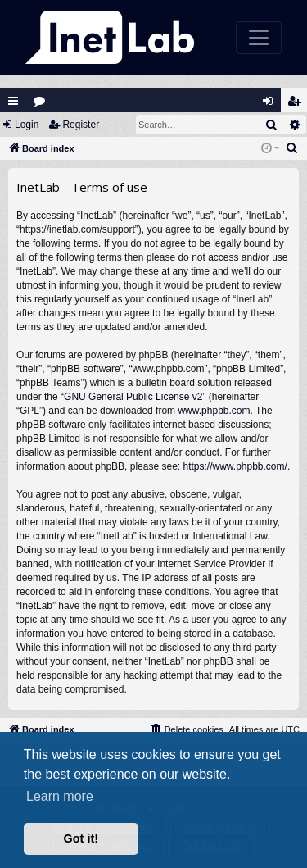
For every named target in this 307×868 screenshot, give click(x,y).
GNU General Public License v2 (133, 397)
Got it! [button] (81, 838)
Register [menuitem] (298, 105)
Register (81, 125)
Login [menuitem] (272, 105)
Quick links (13, 101)
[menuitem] (292, 148)
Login (27, 125)
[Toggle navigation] (259, 38)
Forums (43, 105)
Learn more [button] (60, 796)
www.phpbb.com (214, 411)
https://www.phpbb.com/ (235, 466)
